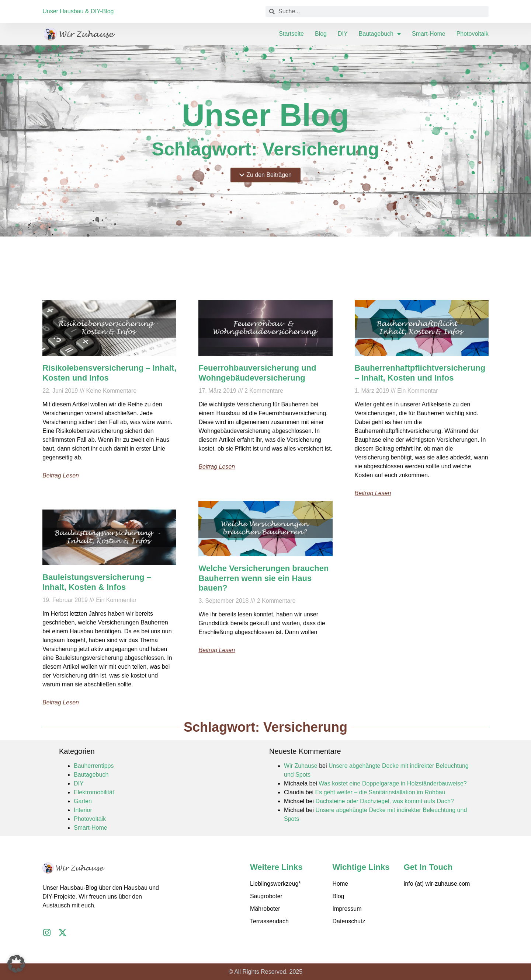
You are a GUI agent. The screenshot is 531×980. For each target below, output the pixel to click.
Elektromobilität (94, 792)
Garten (83, 801)
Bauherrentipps (94, 766)
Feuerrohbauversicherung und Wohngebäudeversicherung (257, 373)
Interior (83, 810)
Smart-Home (429, 34)
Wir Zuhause (301, 766)
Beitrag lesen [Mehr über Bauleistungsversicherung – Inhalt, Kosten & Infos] (61, 702)
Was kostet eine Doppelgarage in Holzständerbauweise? (393, 783)
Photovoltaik (473, 34)
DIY (343, 34)
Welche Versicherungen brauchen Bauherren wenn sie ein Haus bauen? (263, 578)
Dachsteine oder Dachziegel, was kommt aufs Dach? (384, 801)
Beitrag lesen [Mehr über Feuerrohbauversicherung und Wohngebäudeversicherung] (217, 467)
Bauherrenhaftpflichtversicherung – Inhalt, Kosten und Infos (420, 373)
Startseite (291, 34)
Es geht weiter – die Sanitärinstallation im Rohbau (380, 792)
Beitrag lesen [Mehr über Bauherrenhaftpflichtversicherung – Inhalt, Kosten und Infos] (373, 493)
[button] (16, 964)
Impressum (347, 909)
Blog (321, 34)
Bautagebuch (380, 34)
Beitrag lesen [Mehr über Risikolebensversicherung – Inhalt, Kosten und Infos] (61, 475)
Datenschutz (349, 921)
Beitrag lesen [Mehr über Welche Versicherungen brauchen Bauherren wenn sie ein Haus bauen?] (217, 650)
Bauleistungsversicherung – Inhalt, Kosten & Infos (97, 582)
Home (340, 884)
